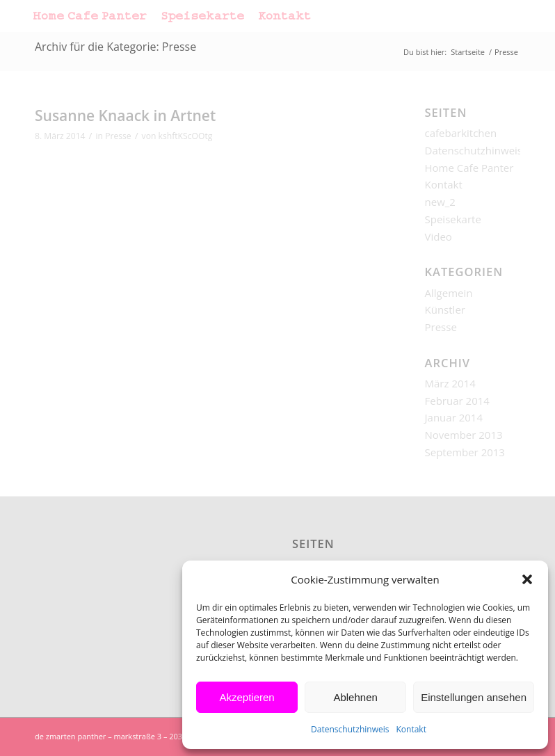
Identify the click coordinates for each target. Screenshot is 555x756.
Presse (118, 136)
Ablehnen (355, 697)
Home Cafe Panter (469, 168)
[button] (527, 579)
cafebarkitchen (461, 133)
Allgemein (449, 293)
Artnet (51, 168)
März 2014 (450, 383)
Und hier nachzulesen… (223, 186)
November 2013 (464, 435)
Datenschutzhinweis (350, 729)
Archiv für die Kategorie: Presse (115, 47)
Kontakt (411, 729)
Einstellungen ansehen (474, 697)
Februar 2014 (457, 401)
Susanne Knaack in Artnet (125, 115)
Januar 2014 (454, 417)
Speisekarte (453, 219)
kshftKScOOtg (186, 136)
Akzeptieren (247, 697)
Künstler (445, 309)
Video (439, 236)
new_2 (440, 202)
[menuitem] (90, 16)
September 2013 (465, 452)
